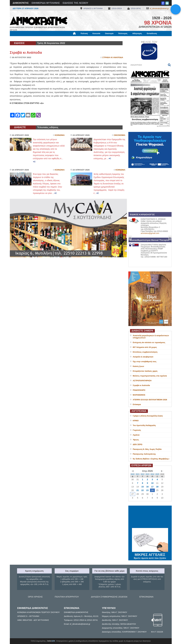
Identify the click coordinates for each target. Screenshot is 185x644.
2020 (133, 474)
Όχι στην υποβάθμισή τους (145, 362)
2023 (147, 474)
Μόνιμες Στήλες (18, 39)
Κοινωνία (96, 34)
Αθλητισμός (137, 34)
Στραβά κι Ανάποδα (26, 53)
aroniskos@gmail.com (150, 233)
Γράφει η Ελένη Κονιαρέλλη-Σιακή (148, 416)
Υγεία (59, 39)
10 (152, 483)
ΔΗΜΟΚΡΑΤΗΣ (21, 3)
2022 (143, 474)
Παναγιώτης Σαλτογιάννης (144, 454)
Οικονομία (109, 34)
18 (157, 487)
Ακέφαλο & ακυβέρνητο (143, 357)
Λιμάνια (136, 435)
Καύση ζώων (138, 366)
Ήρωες (136, 440)
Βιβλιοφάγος (47, 39)
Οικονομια (120, 135)
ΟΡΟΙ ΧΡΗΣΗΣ (35, 597)
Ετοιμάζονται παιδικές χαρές (145, 371)
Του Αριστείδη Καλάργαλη (144, 425)
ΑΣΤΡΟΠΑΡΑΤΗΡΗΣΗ (142, 381)
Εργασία (33, 39)
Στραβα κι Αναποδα (113, 57)
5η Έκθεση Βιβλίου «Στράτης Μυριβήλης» (151, 459)
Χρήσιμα (69, 39)
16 (147, 487)
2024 (152, 474)
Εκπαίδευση (152, 34)
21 (138, 490)
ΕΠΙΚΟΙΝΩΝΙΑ (146, 597)
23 (147, 490)
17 (152, 487)
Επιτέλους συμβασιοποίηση (145, 352)
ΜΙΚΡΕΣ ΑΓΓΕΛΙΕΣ (150, 554)
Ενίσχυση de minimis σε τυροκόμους (149, 342)
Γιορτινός (137, 430)
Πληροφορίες (94, 39)
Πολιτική (84, 34)
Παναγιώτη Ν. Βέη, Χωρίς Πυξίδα (147, 449)
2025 (157, 474)
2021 (138, 474)
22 (143, 490)
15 (143, 487)
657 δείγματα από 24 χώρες (145, 347)
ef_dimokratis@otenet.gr (159, 9)
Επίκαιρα (137, 404)
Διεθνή (81, 39)
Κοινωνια (60, 135)
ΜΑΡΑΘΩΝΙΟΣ (139, 395)
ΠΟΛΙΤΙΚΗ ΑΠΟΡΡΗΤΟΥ (67, 597)
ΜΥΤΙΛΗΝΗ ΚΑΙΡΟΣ (150, 517)
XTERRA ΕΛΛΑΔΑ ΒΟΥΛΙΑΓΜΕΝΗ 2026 (150, 400)
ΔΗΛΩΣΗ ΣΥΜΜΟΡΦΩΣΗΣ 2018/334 (109, 597)
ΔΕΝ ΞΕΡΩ (138, 444)
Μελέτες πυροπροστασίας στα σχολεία (150, 376)
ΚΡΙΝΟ (136, 421)
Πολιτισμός (123, 34)
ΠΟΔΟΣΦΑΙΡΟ (139, 390)
